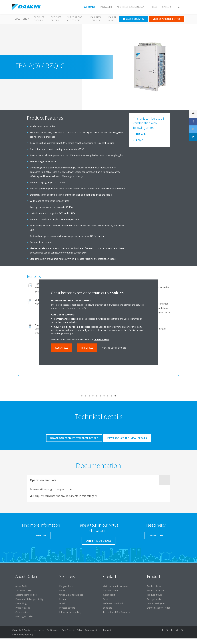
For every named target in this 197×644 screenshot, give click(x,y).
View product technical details (127, 438)
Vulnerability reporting (23, 634)
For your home (67, 586)
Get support (109, 595)
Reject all (87, 348)
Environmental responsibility (29, 599)
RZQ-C (140, 140)
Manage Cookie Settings (114, 348)
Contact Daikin (110, 590)
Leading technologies (26, 595)
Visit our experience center (116, 586)
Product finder (56, 19)
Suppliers (108, 608)
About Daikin (22, 586)
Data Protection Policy (72, 630)
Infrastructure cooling (70, 612)
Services (107, 599)
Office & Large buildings (71, 595)
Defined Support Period (159, 608)
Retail (62, 590)
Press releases (23, 608)
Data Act (107, 630)
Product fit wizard (156, 590)
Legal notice (38, 630)
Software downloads (113, 603)
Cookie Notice (102, 339)
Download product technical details (74, 438)
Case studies (22, 612)
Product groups (39, 19)
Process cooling (67, 608)
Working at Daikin (24, 616)
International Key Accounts (117, 612)
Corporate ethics (93, 630)
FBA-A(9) (141, 134)
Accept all (62, 348)
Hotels (62, 603)
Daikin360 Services (96, 19)
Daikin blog (112, 19)
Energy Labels (154, 599)
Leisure (63, 599)
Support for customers (75, 19)
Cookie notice (53, 630)
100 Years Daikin (24, 590)
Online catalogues (156, 603)
